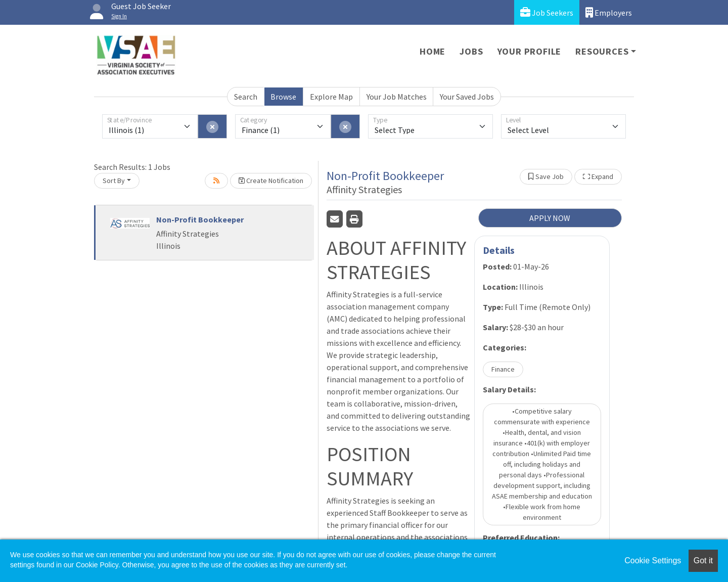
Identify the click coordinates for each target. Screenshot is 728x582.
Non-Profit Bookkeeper (200, 219)
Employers (609, 12)
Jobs (471, 51)
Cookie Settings (653, 561)
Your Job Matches (397, 97)
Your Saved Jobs (467, 97)
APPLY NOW (550, 218)
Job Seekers (547, 12)
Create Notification (271, 181)
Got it (703, 561)
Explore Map (331, 97)
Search (246, 97)
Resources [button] (602, 51)
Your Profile (530, 51)
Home (433, 51)
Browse (283, 97)
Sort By (114, 181)
